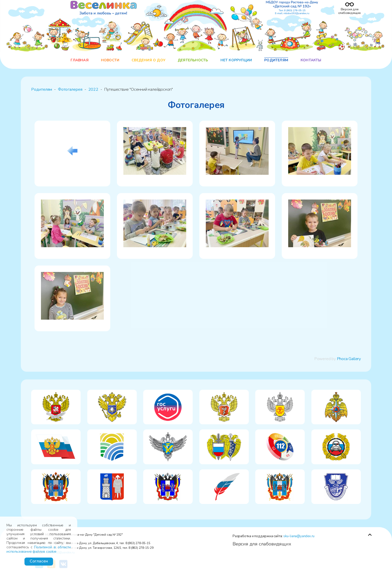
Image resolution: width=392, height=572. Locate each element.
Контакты (311, 60)
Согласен (39, 561)
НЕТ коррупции (236, 60)
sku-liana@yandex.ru (299, 536)
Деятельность (193, 60)
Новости (110, 60)
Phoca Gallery (349, 359)
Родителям (276, 60)
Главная (79, 60)
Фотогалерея (70, 89)
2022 (93, 89)
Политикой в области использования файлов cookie (39, 549)
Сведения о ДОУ (148, 60)
